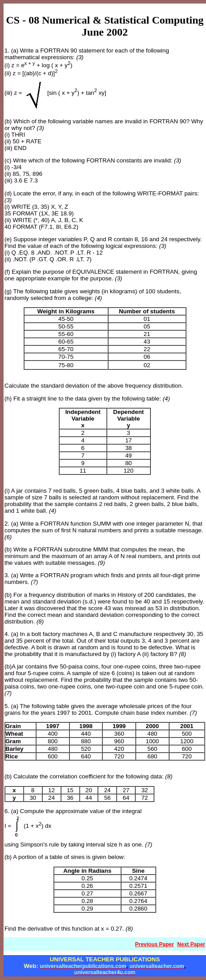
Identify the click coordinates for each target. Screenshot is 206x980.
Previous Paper (155, 944)
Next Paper (191, 944)
